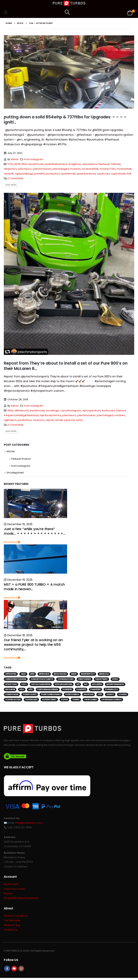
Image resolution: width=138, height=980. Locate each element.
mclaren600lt (90, 169)
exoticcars (108, 410)
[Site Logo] (69, 3)
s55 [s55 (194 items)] (100, 695)
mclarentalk (124, 169)
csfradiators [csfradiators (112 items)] (66, 680)
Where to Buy (12, 927)
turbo (80, 420)
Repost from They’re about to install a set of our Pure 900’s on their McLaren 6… (66, 366)
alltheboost (22, 410)
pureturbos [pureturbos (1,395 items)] (72, 695)
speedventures (86, 174)
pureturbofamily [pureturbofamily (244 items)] (51, 695)
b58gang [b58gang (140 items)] (44, 675)
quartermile (68, 174)
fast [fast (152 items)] (24, 685)
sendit (59, 420)
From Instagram (34, 159)
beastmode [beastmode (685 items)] (60, 675)
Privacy (8, 895)
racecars (39, 420)
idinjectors (10, 169)
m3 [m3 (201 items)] (78, 685)
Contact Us (11, 932)
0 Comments (15, 178)
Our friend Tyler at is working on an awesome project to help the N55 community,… (33, 645)
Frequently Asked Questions (21, 900)
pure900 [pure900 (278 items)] (81, 690)
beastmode (36, 164)
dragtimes (75, 164)
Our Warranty (12, 922)
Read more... (12, 185)
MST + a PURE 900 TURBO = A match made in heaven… (34, 588)
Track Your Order (14, 890)
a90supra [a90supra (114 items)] (11, 675)
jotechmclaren (42, 169)
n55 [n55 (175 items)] (31, 690)
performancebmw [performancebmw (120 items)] (48, 690)
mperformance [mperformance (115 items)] (115, 685)
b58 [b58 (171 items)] (32, 675)
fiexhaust (104, 164)
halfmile (116, 164)
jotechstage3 (61, 169)
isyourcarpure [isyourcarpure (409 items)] (63, 685)
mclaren (75, 169)
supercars (103, 174)
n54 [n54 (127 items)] (22, 690)
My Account (11, 885)
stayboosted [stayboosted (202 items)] (13, 701)
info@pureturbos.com (29, 824)
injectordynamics (50, 415)
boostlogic (53, 410)
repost (50, 420)
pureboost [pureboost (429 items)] (112, 690)
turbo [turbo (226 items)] (76, 701)
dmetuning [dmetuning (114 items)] (85, 680)
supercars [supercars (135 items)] (31, 701)
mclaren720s (108, 169)
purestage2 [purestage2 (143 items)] (30, 695)
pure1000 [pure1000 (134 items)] (95, 690)
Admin (15, 159)
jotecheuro (25, 169)
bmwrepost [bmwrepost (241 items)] (88, 675)
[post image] (69, 72)
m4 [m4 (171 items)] (86, 685)
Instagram (21, 971)
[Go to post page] (35, 504)
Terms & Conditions (16, 917)
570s (10, 164)
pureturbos (53, 174)
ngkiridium (10, 420)
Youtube (14, 971)
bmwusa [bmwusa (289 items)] (104, 675)
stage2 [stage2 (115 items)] (123, 695)
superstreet (118, 174)
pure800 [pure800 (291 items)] (67, 690)
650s (24, 164)
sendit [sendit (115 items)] (110, 695)
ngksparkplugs (24, 174)
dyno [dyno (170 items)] (115, 680)
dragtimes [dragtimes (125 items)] (101, 680)
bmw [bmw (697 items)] (74, 675)
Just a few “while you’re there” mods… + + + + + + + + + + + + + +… (35, 532)
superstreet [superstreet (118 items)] (49, 701)
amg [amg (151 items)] (23, 675)
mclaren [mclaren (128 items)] (97, 685)
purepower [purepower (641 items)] (12, 695)
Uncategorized (15, 473)
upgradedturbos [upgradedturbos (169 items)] (112, 701)
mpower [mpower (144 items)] (10, 690)
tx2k (129, 174)
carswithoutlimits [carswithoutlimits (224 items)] (42, 680)
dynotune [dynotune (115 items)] (11, 685)
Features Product (21, 459)
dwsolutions (90, 164)
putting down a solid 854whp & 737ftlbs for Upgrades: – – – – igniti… (65, 119)
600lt (17, 164)
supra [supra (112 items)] (64, 701)
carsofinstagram (71, 410)
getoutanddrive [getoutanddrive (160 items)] (41, 685)
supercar (69, 420)
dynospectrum (92, 410)
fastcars (121, 410)
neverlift (9, 174)
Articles (11, 452)
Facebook (7, 971)
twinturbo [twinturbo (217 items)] (91, 701)
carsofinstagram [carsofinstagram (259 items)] (16, 680)
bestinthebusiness (56, 164)
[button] (7, 12)
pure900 (39, 174)
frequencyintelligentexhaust (21, 415)
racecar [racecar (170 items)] (88, 695)
